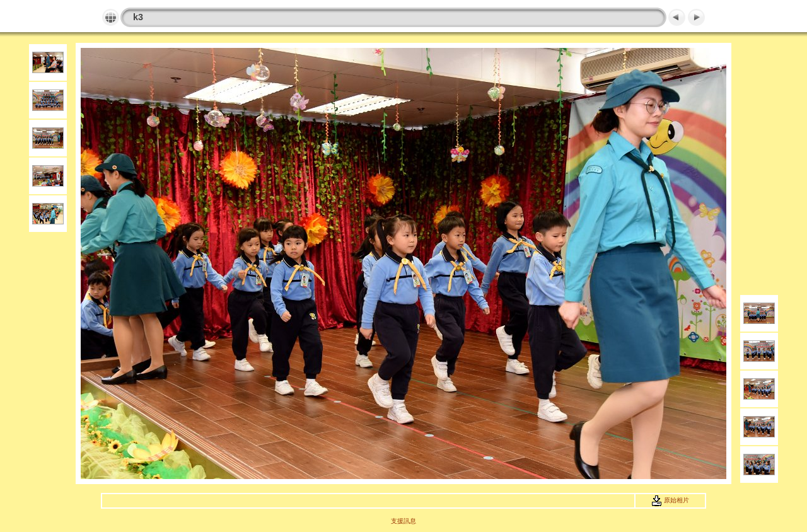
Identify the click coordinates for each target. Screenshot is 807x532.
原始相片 (670, 500)
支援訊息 (403, 521)
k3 (138, 17)
